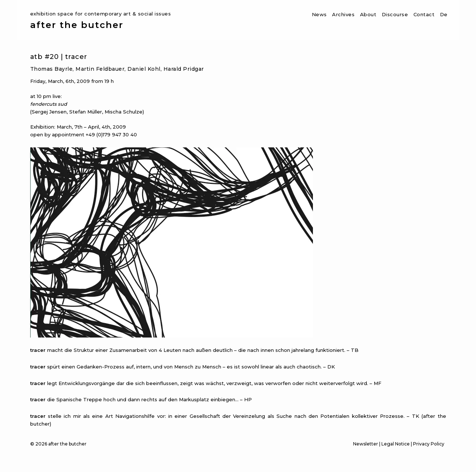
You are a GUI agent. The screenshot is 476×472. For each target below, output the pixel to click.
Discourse (395, 14)
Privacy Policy (429, 444)
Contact (424, 14)
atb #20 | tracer (59, 57)
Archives (343, 14)
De (444, 14)
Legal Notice (396, 444)
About (368, 14)
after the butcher (77, 25)
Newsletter (366, 444)
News (319, 14)
